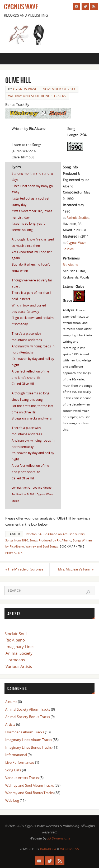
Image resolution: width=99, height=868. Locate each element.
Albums (11, 702)
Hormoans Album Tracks (25, 732)
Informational (16, 755)
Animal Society (19, 653)
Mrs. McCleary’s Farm (76, 569)
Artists (10, 725)
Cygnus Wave (21, 7)
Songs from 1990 (17, 540)
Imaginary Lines (20, 647)
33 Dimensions (58, 838)
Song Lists (13, 770)
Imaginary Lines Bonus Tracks (29, 747)
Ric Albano (70, 265)
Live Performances (20, 763)
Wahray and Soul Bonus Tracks (37, 96)
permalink (14, 553)
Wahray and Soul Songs (42, 546)
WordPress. (70, 849)
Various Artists (19, 666)
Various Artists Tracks (22, 778)
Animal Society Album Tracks (28, 709)
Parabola (48, 849)
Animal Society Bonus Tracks (28, 717)
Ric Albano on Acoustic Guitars (64, 534)
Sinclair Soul (16, 634)
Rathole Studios (78, 218)
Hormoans (15, 660)
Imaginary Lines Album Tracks (29, 740)
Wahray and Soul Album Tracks (30, 786)
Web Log (12, 801)
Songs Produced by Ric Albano (50, 540)
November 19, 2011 (59, 89)
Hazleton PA (33, 534)
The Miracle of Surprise (24, 569)
